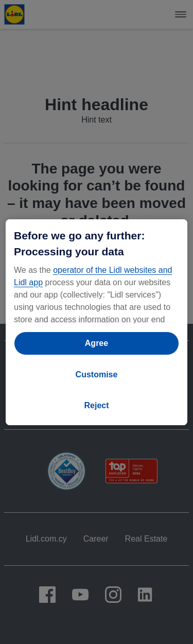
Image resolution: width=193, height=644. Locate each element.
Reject (96, 405)
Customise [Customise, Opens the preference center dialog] (97, 375)
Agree (97, 343)
